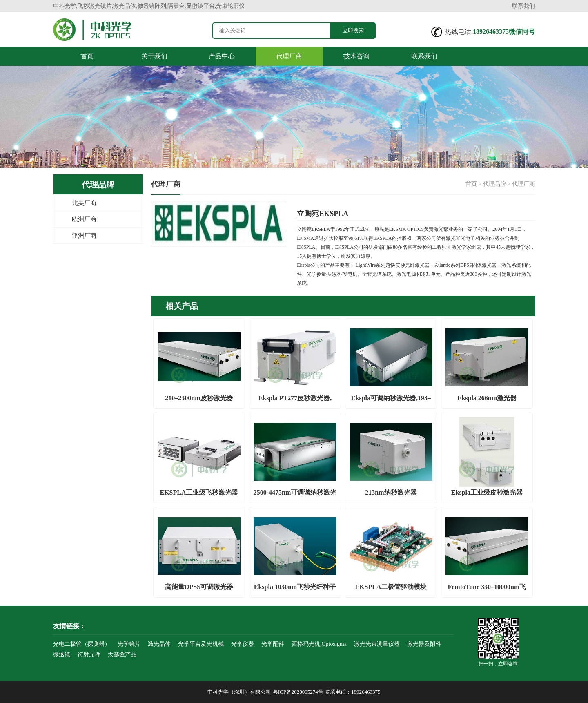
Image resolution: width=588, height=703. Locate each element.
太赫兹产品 (122, 655)
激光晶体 (159, 644)
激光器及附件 (424, 644)
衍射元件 (89, 655)
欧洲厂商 (84, 219)
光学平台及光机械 (201, 644)
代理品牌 (494, 184)
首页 (87, 56)
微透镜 (62, 655)
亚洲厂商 (84, 236)
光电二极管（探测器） (82, 644)
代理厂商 (289, 56)
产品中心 (222, 56)
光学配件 (273, 644)
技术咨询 (356, 56)
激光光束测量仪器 (377, 644)
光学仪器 (243, 644)
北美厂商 (84, 203)
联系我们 (523, 6)
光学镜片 (129, 644)
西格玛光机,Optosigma (319, 644)
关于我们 (154, 56)
